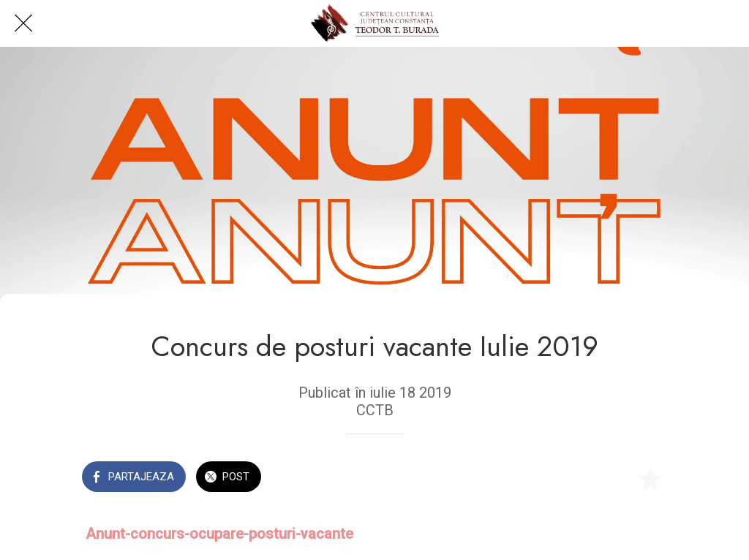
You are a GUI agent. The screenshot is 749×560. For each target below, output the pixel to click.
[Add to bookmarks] (650, 478)
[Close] (23, 23)
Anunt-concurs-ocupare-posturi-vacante (219, 534)
